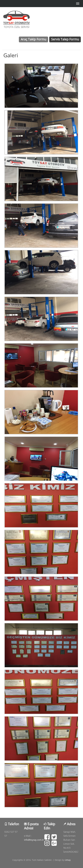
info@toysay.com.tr (34, 840)
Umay (68, 860)
